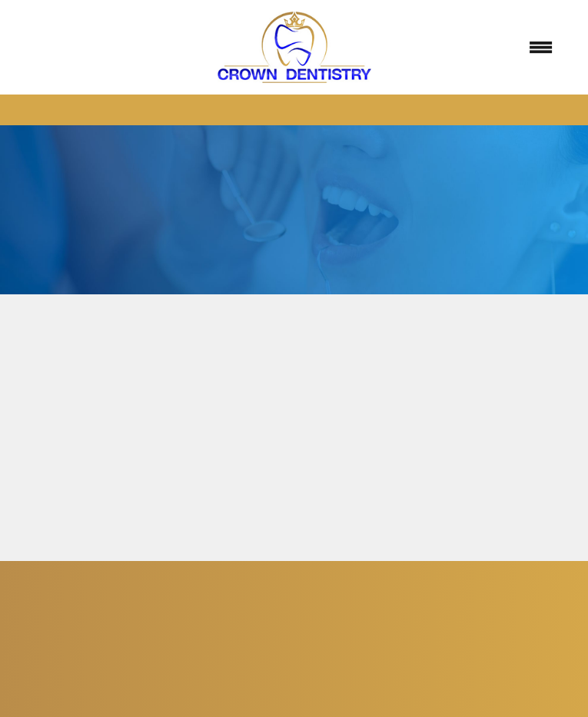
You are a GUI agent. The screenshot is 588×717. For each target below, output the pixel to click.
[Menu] (540, 48)
